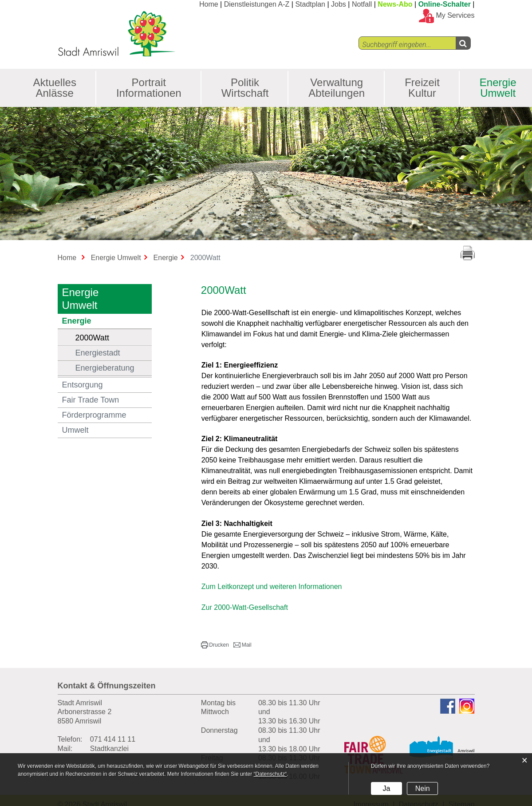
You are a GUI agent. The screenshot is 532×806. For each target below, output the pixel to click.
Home (209, 4)
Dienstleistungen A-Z (257, 4)
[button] (215, 645)
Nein (423, 788)
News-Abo (395, 4)
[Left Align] (463, 43)
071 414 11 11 (113, 739)
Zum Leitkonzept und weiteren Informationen (276, 587)
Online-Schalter (445, 4)
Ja (386, 788)
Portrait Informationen (149, 88)
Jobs (339, 4)
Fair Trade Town (91, 400)
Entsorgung (83, 385)
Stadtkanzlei (109, 749)
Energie (77, 321)
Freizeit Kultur (422, 88)
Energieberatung (105, 368)
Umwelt (75, 430)
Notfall (362, 4)
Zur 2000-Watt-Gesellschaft (249, 607)
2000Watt (114, 338)
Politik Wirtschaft (245, 88)
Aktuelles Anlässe (55, 88)
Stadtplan (310, 4)
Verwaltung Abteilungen (337, 88)
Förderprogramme (94, 415)
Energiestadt (98, 353)
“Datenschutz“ (270, 774)
